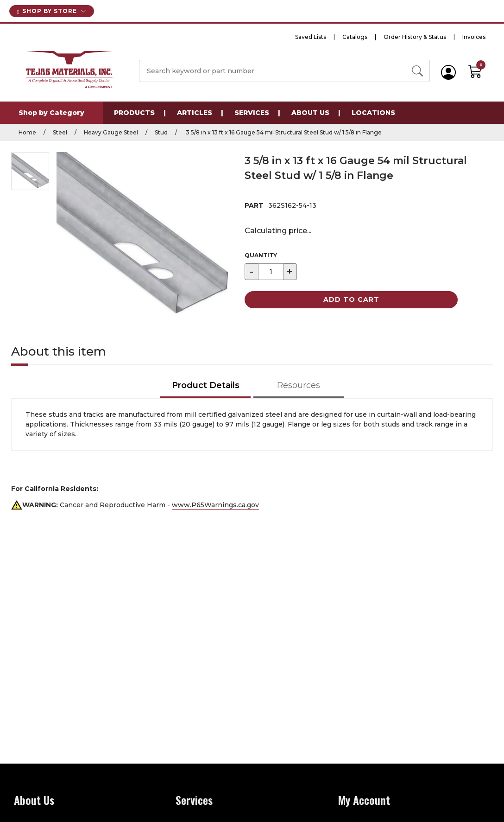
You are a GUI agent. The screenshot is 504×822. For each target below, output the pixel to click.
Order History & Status (415, 37)
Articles (195, 113)
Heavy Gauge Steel (111, 132)
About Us (310, 113)
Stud (161, 132)
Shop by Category (51, 113)
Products (134, 113)
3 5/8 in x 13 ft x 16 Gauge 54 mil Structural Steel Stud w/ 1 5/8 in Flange (283, 132)
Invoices (474, 37)
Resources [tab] (299, 385)
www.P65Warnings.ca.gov (215, 505)
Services (252, 113)
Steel (60, 132)
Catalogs (355, 37)
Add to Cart (351, 299)
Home (27, 132)
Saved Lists (311, 37)
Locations (373, 113)
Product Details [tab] (206, 385)
